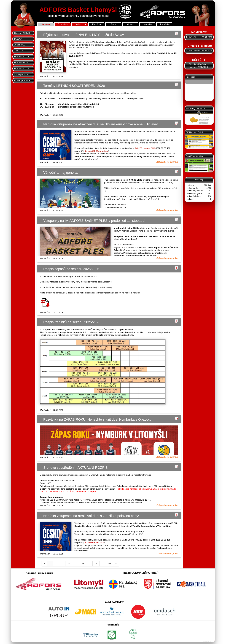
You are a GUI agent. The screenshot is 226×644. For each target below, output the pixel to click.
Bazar (114, 24)
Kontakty (148, 24)
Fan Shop (97, 24)
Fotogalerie (63, 24)
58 (110, 563)
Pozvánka (165, 24)
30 (82, 563)
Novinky (46, 24)
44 (96, 563)
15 (69, 563)
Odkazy (131, 24)
